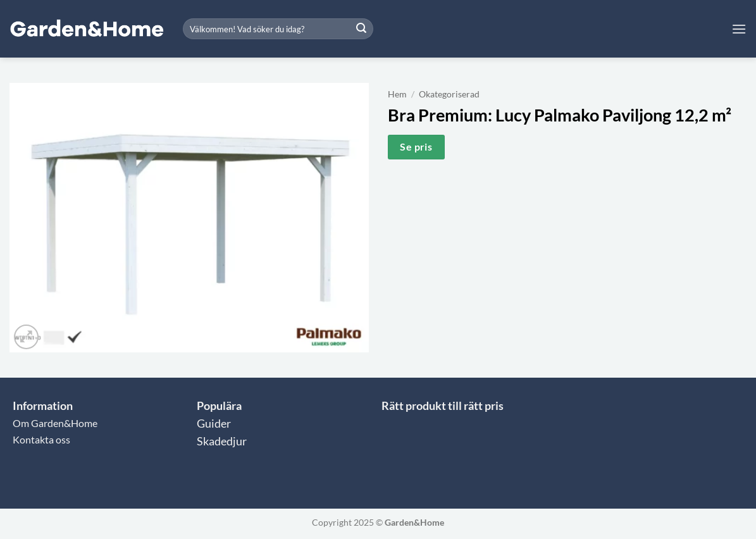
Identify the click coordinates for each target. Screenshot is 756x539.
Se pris (416, 147)
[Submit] (361, 29)
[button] (739, 29)
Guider (214, 424)
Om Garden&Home (55, 423)
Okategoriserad (449, 94)
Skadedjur (222, 441)
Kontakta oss (41, 439)
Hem (397, 94)
